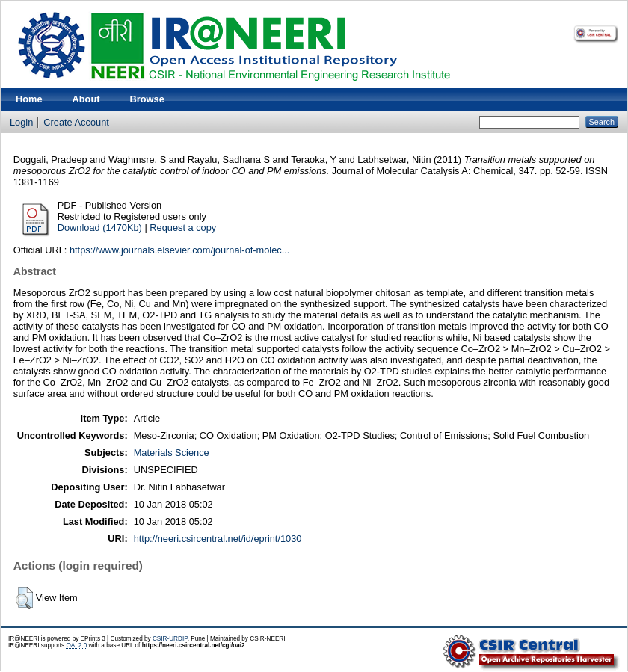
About (86, 99)
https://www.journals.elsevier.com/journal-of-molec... (179, 250)
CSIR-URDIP (170, 639)
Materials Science (172, 453)
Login (21, 122)
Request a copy (183, 228)
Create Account (76, 122)
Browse (147, 99)
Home (29, 99)
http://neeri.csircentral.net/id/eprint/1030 (218, 539)
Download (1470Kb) (100, 228)
